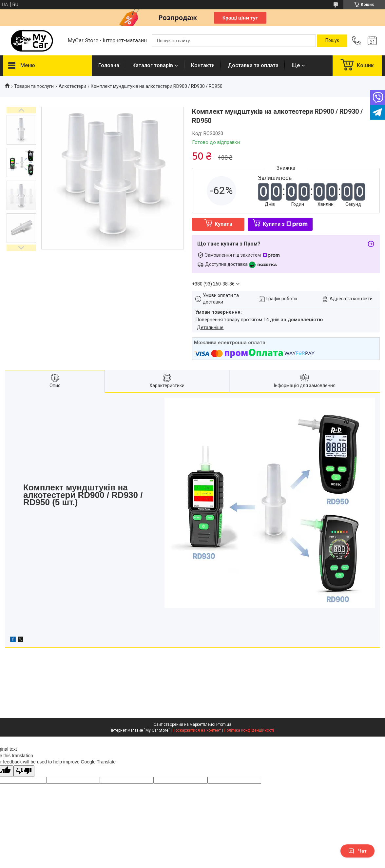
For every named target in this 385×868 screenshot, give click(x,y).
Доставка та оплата (253, 65)
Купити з (285, 224)
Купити (223, 224)
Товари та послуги (34, 86)
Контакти (203, 65)
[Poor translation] (24, 771)
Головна (109, 65)
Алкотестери (72, 86)
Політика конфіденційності (249, 730)
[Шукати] (332, 41)
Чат (357, 851)
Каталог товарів (153, 65)
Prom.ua (224, 724)
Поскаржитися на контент (197, 730)
